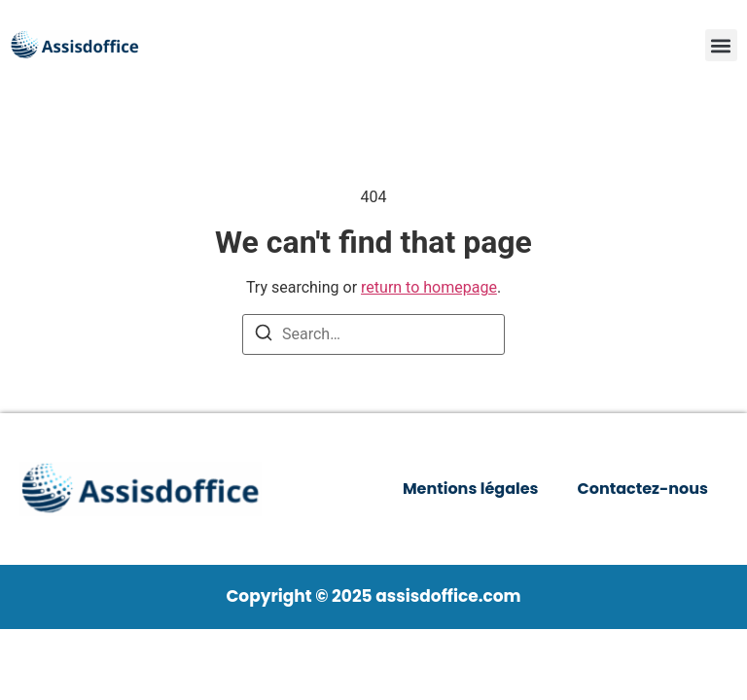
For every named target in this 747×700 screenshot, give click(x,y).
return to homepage (429, 287)
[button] (721, 45)
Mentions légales (471, 489)
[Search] (264, 336)
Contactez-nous (643, 489)
